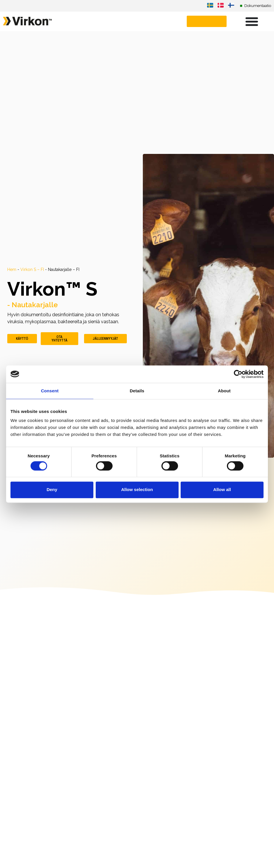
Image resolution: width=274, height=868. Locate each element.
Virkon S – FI (32, 269)
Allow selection (137, 490)
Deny (52, 490)
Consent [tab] (50, 391)
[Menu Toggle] (252, 21)
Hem (12, 269)
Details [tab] (137, 391)
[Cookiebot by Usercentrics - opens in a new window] (238, 374)
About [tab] (224, 391)
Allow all (222, 490)
